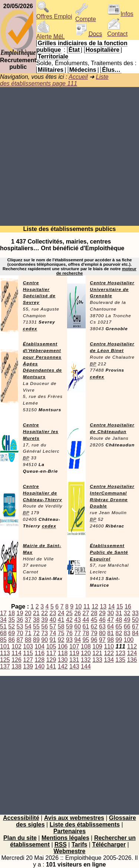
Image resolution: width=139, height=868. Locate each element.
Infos (120, 14)
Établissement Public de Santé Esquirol (109, 552)
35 (11, 620)
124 (132, 653)
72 (36, 633)
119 (74, 653)
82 (119, 633)
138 (16, 666)
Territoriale (53, 56)
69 (11, 633)
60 (77, 626)
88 (28, 640)
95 (86, 640)
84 (135, 633)
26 (77, 613)
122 (109, 653)
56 (44, 626)
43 (77, 620)
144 (86, 666)
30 (110, 613)
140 (39, 666)
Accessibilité (21, 818)
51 (3, 626)
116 (39, 653)
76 (69, 633)
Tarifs (79, 844)
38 (36, 620)
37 (28, 620)
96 (94, 640)
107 (74, 646)
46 (102, 620)
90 (44, 640)
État (74, 50)
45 (94, 620)
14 (112, 606)
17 (3, 613)
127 (28, 660)
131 (74, 660)
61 (86, 626)
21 (36, 613)
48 (119, 620)
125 (5, 660)
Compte (86, 16)
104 (39, 646)
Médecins (83, 70)
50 (135, 620)
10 (79, 606)
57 (53, 626)
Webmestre (70, 851)
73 (44, 633)
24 (61, 613)
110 (109, 646)
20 (28, 613)
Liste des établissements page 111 (54, 80)
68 (3, 633)
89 (36, 640)
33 (135, 613)
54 (28, 626)
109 (97, 646)
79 (94, 633)
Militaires (51, 70)
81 (110, 633)
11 (87, 606)
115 (28, 653)
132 (86, 660)
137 (5, 666)
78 (86, 633)
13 (103, 606)
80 (102, 633)
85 (3, 640)
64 (110, 626)
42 (69, 620)
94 (77, 640)
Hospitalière (103, 50)
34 (3, 620)
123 (121, 653)
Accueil (78, 77)
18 (11, 613)
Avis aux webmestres (74, 818)
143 (74, 666)
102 (16, 646)
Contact (117, 31)
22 (44, 613)
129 (51, 660)
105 (51, 646)
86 (11, 640)
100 (129, 640)
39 (44, 620)
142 (63, 666)
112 (132, 646)
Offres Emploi (54, 14)
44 (86, 620)
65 (119, 626)
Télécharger (109, 844)
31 (119, 613)
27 (86, 613)
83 (127, 633)
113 (5, 653)
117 (51, 653)
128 (39, 660)
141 (51, 666)
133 (97, 660)
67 (135, 626)
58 (61, 626)
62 (94, 626)
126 (16, 660)
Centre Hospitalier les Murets (41, 432)
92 (61, 640)
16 (128, 606)
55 (36, 626)
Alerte (50, 34)
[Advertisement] (69, 156)
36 (20, 620)
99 (119, 640)
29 (102, 613)
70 (20, 633)
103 (28, 646)
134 (109, 660)
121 (97, 653)
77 (77, 633)
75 (61, 633)
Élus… (111, 70)
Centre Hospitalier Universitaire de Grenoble (112, 289)
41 (61, 620)
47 (110, 620)
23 (53, 613)
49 (127, 620)
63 (102, 626)
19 (20, 613)
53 (20, 626)
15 (120, 606)
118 (63, 653)
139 (28, 666)
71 (28, 633)
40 (53, 620)
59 (69, 626)
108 (86, 646)
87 (20, 640)
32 (127, 613)
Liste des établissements (85, 825)
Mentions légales (65, 838)
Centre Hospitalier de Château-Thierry (43, 493)
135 (121, 660)
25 (69, 613)
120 (86, 653)
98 (110, 640)
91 (53, 640)
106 (63, 646)
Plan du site (20, 838)
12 (95, 606)
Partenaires (69, 831)
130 (63, 660)
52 (11, 626)
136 (132, 660)
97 (102, 640)
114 (16, 653)
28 (94, 613)
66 (127, 626)
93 (69, 640)
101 (5, 646)
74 (53, 633)
